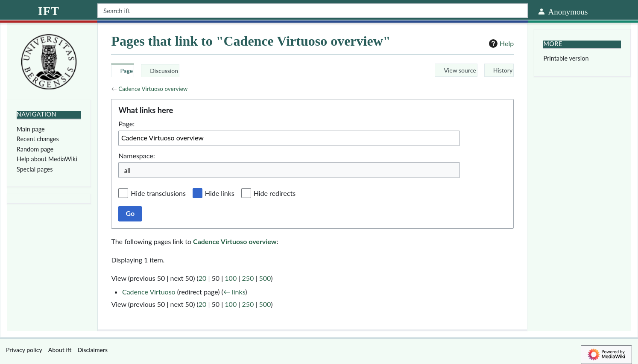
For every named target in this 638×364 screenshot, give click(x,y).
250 (248, 278)
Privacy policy (24, 350)
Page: (126, 124)
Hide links (220, 193)
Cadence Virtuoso (149, 292)
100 (231, 278)
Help (500, 44)
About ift (60, 350)
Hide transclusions (158, 193)
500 (265, 278)
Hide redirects (275, 193)
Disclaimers (93, 350)
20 (203, 278)
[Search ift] (313, 11)
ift (49, 11)
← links (234, 292)
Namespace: (136, 156)
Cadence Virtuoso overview (153, 89)
